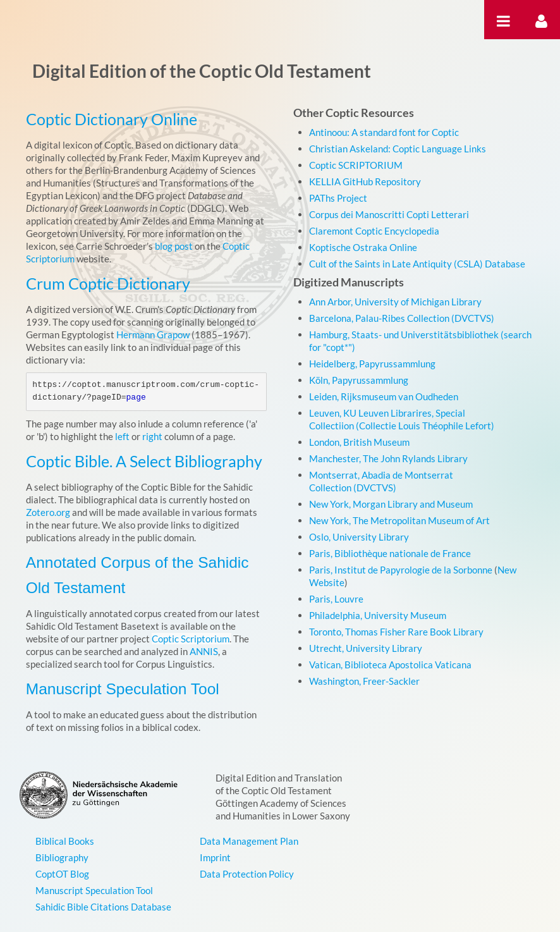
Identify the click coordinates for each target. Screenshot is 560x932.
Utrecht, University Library (366, 648)
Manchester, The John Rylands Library (388, 458)
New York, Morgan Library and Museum (391, 504)
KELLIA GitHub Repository (365, 181)
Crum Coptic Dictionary (108, 284)
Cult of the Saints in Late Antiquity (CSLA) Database (417, 264)
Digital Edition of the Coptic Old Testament (202, 71)
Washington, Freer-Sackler (364, 681)
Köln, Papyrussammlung (359, 380)
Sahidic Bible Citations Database (103, 907)
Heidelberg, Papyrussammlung (372, 364)
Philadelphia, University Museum (378, 615)
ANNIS (204, 651)
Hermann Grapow (153, 334)
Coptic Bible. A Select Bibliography (144, 461)
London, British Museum (359, 442)
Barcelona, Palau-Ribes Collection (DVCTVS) (402, 318)
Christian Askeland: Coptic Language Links (398, 149)
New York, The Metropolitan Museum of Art (399, 520)
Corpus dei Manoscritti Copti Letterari (389, 214)
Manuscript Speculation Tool (123, 689)
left (122, 436)
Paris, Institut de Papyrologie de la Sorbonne (401, 570)
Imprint (215, 857)
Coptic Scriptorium (191, 639)
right (152, 436)
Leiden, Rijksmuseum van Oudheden (384, 396)
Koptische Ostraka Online (363, 247)
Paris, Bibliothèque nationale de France (390, 553)
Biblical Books (65, 841)
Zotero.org (48, 512)
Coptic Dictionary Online (112, 119)
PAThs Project (338, 198)
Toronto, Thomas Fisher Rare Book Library (396, 632)
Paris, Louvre (336, 599)
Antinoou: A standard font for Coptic (384, 132)
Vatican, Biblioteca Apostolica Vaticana (390, 665)
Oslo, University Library (359, 537)
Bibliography (62, 857)
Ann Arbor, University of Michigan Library (395, 302)
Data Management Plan (249, 841)
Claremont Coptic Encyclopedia (374, 231)
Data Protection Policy (247, 874)
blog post (174, 246)
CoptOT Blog (62, 874)
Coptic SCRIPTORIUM (356, 165)
